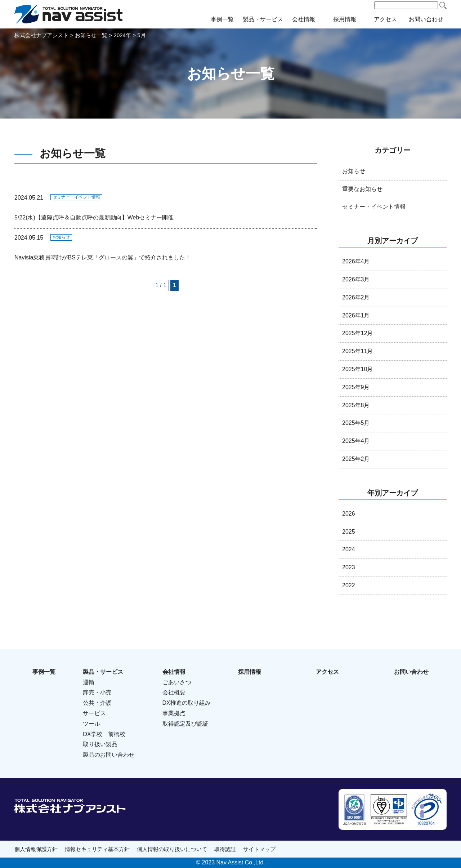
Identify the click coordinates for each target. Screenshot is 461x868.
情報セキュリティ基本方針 (97, 849)
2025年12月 (357, 333)
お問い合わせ (426, 19)
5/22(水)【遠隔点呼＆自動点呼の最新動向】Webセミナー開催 (94, 217)
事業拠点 (174, 713)
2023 (349, 567)
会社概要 (174, 692)
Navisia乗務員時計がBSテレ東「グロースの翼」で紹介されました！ (103, 257)
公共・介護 (97, 703)
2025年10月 (357, 369)
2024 (349, 549)
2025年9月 (356, 387)
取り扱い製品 (100, 744)
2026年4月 (356, 261)
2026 (349, 514)
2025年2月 (356, 459)
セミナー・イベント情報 (76, 197)
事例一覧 (222, 19)
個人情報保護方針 (36, 849)
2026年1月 (356, 315)
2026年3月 (356, 279)
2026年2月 (356, 297)
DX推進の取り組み (187, 703)
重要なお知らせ (362, 189)
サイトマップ (259, 849)
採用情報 (345, 19)
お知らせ (61, 237)
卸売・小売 (97, 692)
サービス (94, 713)
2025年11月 (357, 351)
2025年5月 (356, 423)
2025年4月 (356, 441)
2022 (349, 585)
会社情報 (304, 19)
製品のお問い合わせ (109, 755)
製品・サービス (263, 19)
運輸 (89, 682)
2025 (349, 532)
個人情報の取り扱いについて (172, 849)
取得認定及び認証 (185, 724)
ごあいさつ (177, 682)
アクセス (385, 19)
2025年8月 (356, 405)
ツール (91, 724)
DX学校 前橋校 (104, 734)
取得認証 (225, 849)
